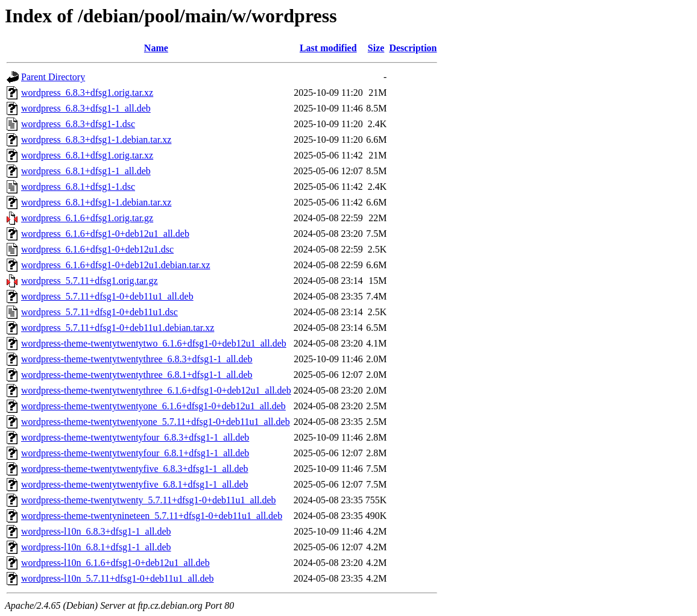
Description (413, 48)
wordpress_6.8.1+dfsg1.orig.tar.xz (87, 155)
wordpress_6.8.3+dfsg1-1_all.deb (86, 108)
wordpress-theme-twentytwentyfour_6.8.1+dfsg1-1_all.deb (135, 453)
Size (376, 48)
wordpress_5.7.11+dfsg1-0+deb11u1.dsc (99, 312)
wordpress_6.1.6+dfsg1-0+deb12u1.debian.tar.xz (116, 265)
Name (156, 48)
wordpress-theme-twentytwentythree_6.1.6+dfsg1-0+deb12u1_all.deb (156, 390)
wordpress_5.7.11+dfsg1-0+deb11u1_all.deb (107, 296)
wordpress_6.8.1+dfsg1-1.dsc (78, 187)
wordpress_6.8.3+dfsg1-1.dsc (78, 124)
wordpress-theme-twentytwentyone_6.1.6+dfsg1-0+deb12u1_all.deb (153, 406)
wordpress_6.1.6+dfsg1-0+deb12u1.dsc (97, 249)
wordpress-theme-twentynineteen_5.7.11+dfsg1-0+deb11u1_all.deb (152, 516)
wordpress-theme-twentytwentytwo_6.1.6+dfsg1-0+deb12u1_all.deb (154, 343)
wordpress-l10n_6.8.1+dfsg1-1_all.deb (96, 547)
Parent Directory (53, 77)
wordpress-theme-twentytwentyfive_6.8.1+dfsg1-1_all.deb (134, 484)
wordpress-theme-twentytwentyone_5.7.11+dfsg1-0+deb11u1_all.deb (156, 422)
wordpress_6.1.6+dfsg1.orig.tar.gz (87, 218)
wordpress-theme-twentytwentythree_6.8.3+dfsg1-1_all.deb (137, 359)
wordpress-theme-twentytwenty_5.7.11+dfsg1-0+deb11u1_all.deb (149, 500)
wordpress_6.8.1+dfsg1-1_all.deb (86, 171)
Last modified (328, 48)
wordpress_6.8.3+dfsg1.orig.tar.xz (87, 93)
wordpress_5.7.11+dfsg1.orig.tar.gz (90, 281)
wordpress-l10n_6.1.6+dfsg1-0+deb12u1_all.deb (115, 563)
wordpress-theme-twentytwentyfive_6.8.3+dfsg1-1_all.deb (134, 469)
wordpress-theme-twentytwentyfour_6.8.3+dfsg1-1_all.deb (135, 437)
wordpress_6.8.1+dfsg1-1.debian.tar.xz (96, 202)
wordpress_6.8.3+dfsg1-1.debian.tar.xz (96, 140)
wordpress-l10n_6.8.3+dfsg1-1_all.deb (96, 531)
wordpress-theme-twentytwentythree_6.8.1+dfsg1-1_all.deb (137, 375)
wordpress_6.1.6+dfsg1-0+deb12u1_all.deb (105, 234)
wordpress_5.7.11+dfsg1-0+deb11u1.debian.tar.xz (118, 328)
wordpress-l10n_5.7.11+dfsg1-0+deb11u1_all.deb (117, 578)
